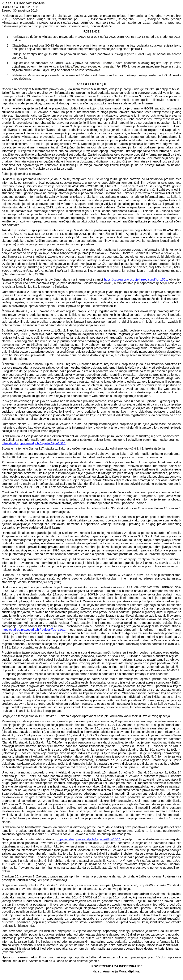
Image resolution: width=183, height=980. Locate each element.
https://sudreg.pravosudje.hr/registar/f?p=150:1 (136, 279)
